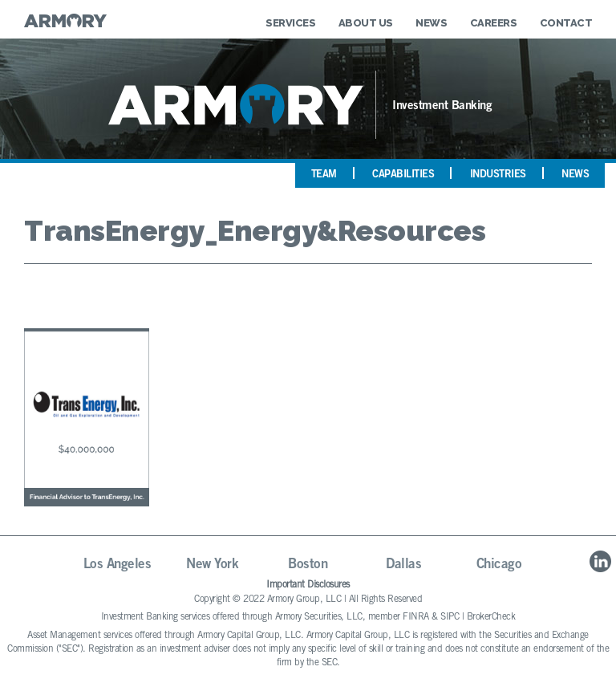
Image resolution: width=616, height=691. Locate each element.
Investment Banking (442, 106)
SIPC (450, 617)
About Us (366, 23)
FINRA (416, 617)
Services (290, 23)
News (431, 23)
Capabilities (403, 175)
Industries (498, 175)
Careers (494, 23)
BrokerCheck (491, 617)
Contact (566, 23)
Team (324, 175)
